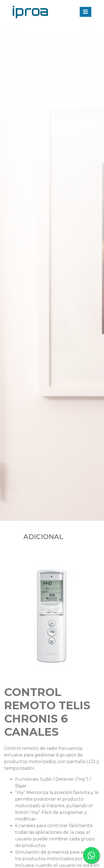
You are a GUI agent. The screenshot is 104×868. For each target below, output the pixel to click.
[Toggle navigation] (86, 12)
